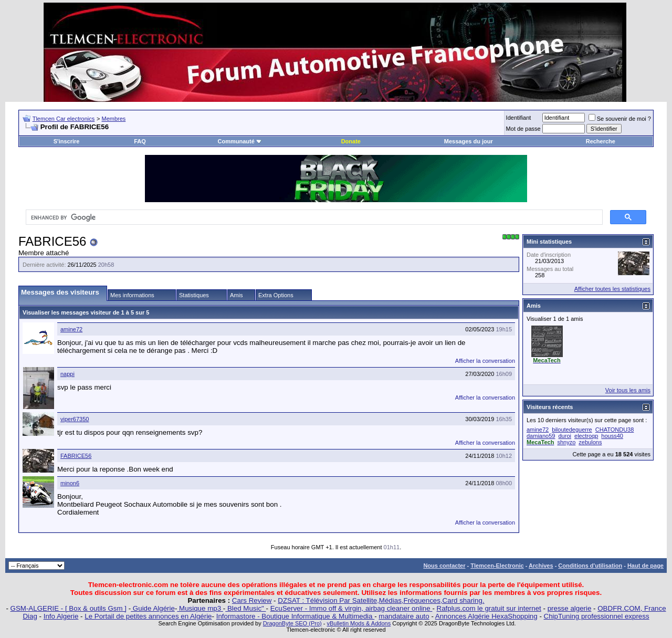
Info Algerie (61, 616)
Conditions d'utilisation (590, 566)
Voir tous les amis (628, 390)
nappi (67, 374)
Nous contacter (444, 566)
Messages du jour (469, 141)
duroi (565, 436)
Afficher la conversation (485, 361)
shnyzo (566, 442)
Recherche (601, 141)
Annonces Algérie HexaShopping (486, 616)
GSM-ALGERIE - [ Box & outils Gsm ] (69, 608)
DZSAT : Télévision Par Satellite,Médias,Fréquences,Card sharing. (381, 600)
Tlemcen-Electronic (497, 566)
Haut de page (645, 566)
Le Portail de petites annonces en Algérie (148, 616)
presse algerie (570, 608)
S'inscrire (67, 141)
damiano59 (541, 436)
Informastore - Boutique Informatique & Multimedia (296, 616)
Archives (541, 566)
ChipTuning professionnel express (597, 616)
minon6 (70, 483)
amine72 (71, 329)
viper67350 (75, 419)
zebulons (590, 442)
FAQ (140, 141)
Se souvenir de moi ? (620, 119)
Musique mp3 (200, 608)
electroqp (586, 436)
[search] (313, 217)
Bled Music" (245, 608)
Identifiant (519, 118)
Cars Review (252, 600)
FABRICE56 (76, 456)
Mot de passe (523, 129)
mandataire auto (404, 616)
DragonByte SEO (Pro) (292, 623)
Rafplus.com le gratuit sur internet (489, 608)
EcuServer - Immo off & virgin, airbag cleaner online (351, 608)
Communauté (240, 141)
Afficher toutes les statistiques (612, 289)
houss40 (612, 436)
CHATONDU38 (615, 430)
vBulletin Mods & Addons (359, 623)
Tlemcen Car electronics (64, 119)
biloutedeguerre (572, 430)
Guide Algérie (153, 608)
